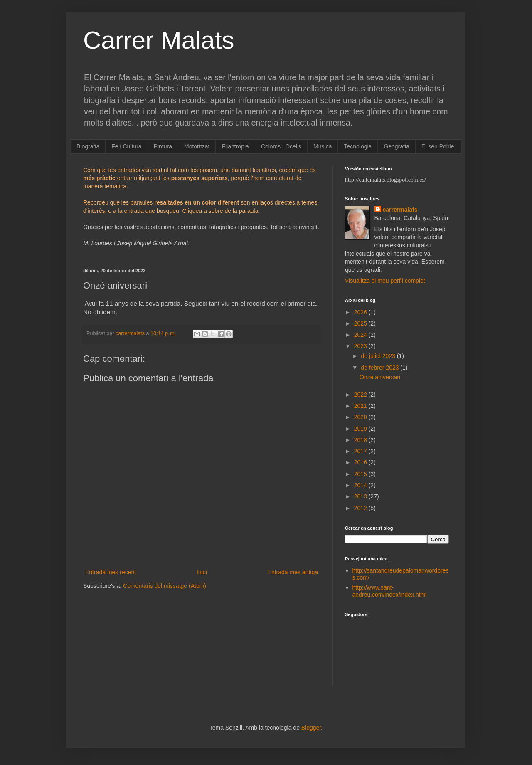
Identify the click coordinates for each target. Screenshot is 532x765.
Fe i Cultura (126, 146)
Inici (202, 572)
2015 (361, 474)
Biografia (88, 146)
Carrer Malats (159, 40)
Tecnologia (358, 146)
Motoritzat (197, 146)
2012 (361, 508)
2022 (361, 395)
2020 (361, 417)
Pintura (163, 146)
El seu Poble (438, 146)
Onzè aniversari (380, 377)
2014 (361, 485)
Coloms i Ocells (281, 146)
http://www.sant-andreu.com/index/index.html (390, 591)
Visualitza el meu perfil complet (385, 281)
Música (323, 146)
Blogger (311, 728)
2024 (361, 335)
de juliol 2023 (379, 356)
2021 (361, 406)
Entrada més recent (111, 572)
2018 (361, 440)
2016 (361, 462)
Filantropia (235, 146)
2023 (361, 346)
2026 (361, 312)
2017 (361, 451)
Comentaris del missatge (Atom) (165, 586)
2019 (361, 429)
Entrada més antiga (293, 572)
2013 (361, 496)
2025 (361, 323)
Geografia (396, 146)
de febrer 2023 (381, 368)
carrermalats (400, 210)
